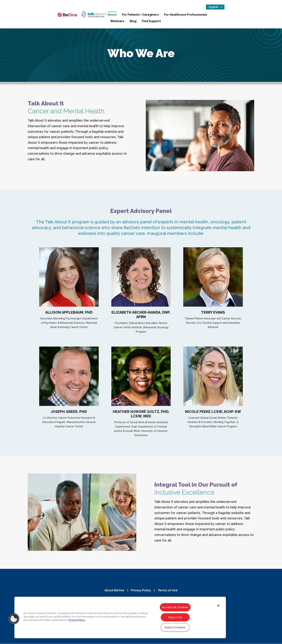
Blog (240, 16)
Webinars (224, 16)
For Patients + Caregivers (145, 16)
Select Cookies (175, 627)
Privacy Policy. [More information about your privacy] (77, 620)
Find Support (258, 16)
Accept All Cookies (175, 607)
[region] (120, 617)
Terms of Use (169, 590)
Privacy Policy (141, 590)
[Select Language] (259, 8)
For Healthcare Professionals (190, 16)
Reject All (175, 617)
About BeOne (113, 590)
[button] (14, 619)
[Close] (218, 606)
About (117, 16)
